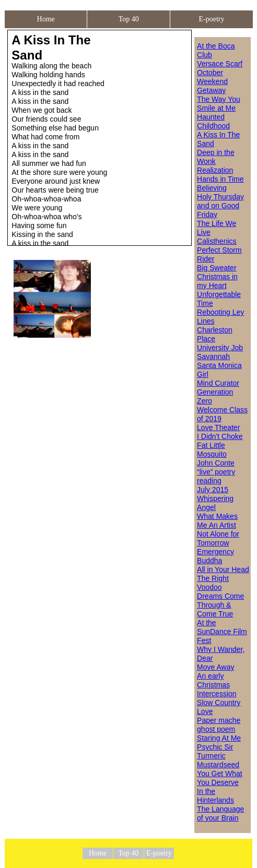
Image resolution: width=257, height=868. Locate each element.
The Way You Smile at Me (219, 104)
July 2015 (213, 490)
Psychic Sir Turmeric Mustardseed (218, 756)
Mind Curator (218, 383)
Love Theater (218, 427)
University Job (220, 348)
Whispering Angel (215, 503)
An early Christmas (213, 680)
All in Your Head (223, 569)
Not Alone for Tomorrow (218, 538)
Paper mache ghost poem (219, 725)
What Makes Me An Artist (217, 521)
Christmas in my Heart (217, 281)
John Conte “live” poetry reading (216, 472)
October (210, 73)
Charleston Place (215, 334)
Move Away (215, 667)
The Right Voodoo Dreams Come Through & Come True (220, 596)
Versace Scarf (220, 64)
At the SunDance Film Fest (222, 632)
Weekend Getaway (212, 86)
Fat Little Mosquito (212, 450)
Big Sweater (217, 268)
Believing (212, 188)
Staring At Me (219, 738)
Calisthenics (217, 241)
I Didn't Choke (220, 436)
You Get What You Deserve (220, 778)
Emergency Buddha (215, 556)
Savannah (213, 356)
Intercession (217, 694)
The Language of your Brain (220, 813)
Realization (215, 170)
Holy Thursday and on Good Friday (220, 206)
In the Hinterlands (215, 796)
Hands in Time (220, 179)
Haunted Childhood (213, 121)
